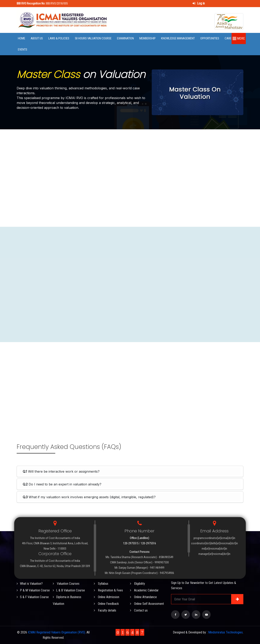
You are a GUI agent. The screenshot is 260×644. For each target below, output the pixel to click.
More (239, 38)
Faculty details (105, 610)
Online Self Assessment (147, 604)
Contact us (139, 610)
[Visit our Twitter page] (186, 615)
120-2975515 (131, 543)
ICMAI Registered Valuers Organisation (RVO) (56, 632)
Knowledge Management (178, 38)
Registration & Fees (108, 590)
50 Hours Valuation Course (93, 38)
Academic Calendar (144, 590)
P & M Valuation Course (33, 590)
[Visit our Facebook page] (175, 615)
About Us (37, 38)
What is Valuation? (30, 584)
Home (22, 38)
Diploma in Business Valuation (67, 600)
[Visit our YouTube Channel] (206, 615)
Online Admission (107, 597)
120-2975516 (148, 543)
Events (23, 50)
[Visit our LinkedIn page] (196, 615)
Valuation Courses (66, 584)
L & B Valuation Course (69, 590)
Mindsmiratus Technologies (225, 632)
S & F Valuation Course (33, 597)
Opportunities (210, 38)
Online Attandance (143, 597)
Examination (125, 38)
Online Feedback (106, 604)
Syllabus (101, 584)
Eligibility (138, 584)
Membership (147, 38)
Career (230, 38)
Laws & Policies (59, 38)
